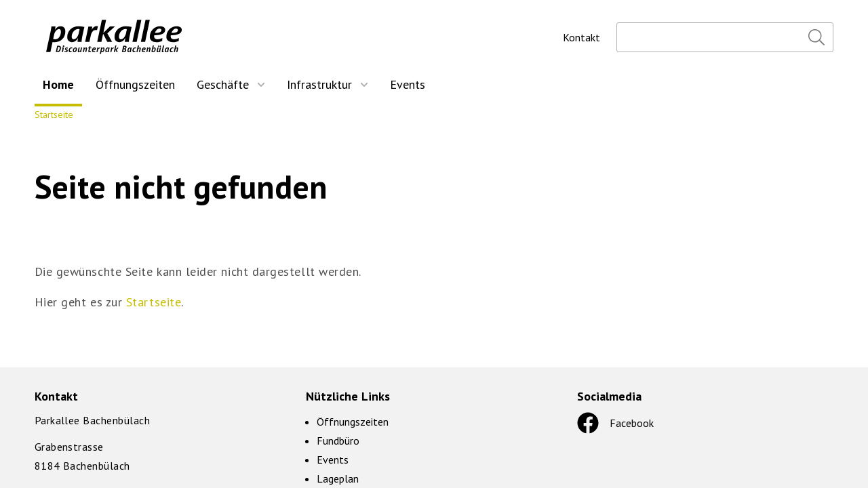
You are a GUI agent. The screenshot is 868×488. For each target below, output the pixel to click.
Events (333, 460)
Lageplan (338, 479)
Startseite (54, 115)
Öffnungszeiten (353, 422)
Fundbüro (338, 441)
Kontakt (581, 37)
